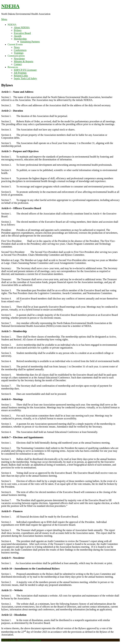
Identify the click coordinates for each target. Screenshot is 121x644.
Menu (4, 19)
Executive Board (22, 33)
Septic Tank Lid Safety (25, 78)
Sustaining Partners (30, 42)
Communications (16, 56)
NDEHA (10, 6)
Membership (20, 39)
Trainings (19, 53)
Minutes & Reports (24, 61)
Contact (18, 64)
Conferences (20, 50)
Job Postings (20, 73)
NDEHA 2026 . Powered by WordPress (21, 640)
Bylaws (18, 30)
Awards (18, 36)
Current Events (15, 44)
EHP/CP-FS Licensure (25, 70)
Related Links (21, 76)
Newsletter (19, 59)
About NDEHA (22, 27)
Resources (13, 67)
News (17, 47)
